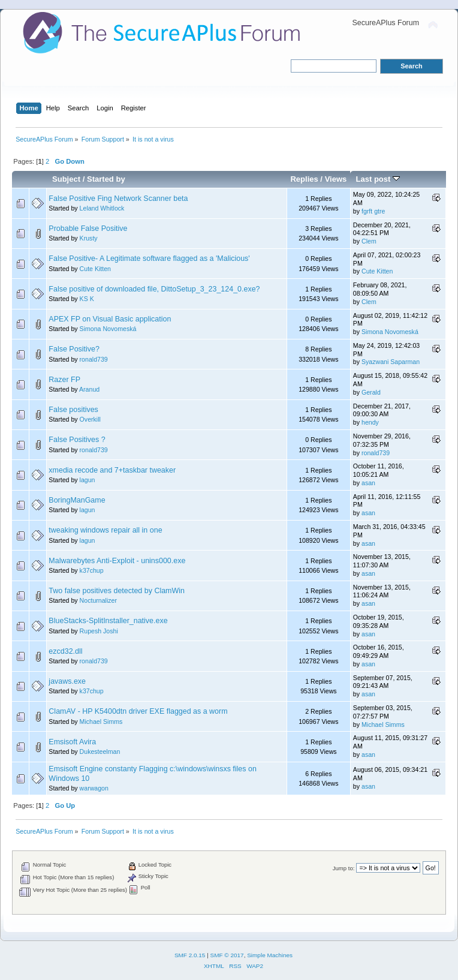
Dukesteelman (100, 751)
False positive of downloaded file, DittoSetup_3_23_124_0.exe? (154, 289)
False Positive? (74, 349)
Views (336, 179)
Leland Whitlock (102, 208)
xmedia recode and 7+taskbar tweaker (112, 470)
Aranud (89, 389)
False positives (73, 410)
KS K (87, 299)
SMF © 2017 (227, 955)
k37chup (92, 570)
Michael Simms (101, 722)
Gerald (371, 392)
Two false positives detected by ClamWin (117, 591)
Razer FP (64, 380)
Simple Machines (270, 955)
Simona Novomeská (108, 329)
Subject (66, 179)
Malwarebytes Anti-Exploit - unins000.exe (117, 561)
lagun (88, 480)
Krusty (89, 238)
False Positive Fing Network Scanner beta (118, 199)
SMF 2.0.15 (190, 955)
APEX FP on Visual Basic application (110, 319)
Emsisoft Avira (72, 742)
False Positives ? (77, 440)
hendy (370, 422)
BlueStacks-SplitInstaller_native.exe (108, 621)
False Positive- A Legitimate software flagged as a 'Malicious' (149, 258)
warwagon (94, 788)
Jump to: (344, 868)
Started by (106, 179)
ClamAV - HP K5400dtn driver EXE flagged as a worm (138, 711)
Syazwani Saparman (391, 362)
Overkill (90, 419)
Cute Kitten (95, 269)
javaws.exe (67, 681)
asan (368, 483)
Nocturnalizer (98, 600)
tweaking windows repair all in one (105, 530)
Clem (369, 241)
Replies (304, 179)
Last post (378, 179)
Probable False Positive (88, 229)
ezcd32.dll (65, 651)
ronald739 (94, 359)
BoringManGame (77, 500)
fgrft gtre (373, 211)
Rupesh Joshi (99, 631)
